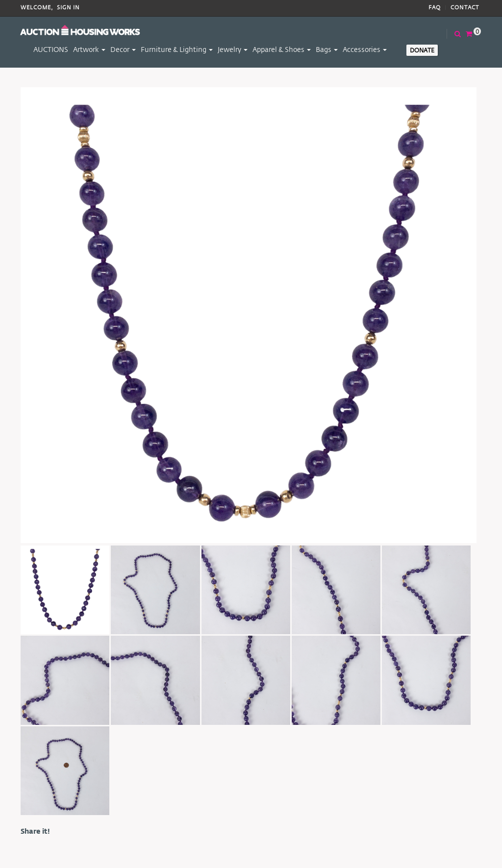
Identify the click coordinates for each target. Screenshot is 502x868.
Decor (123, 49)
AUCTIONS (51, 49)
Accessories (365, 49)
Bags (327, 49)
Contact (465, 8)
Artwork (89, 49)
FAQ (435, 8)
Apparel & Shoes (282, 49)
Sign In (68, 8)
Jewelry (233, 49)
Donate (422, 50)
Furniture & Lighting (177, 49)
